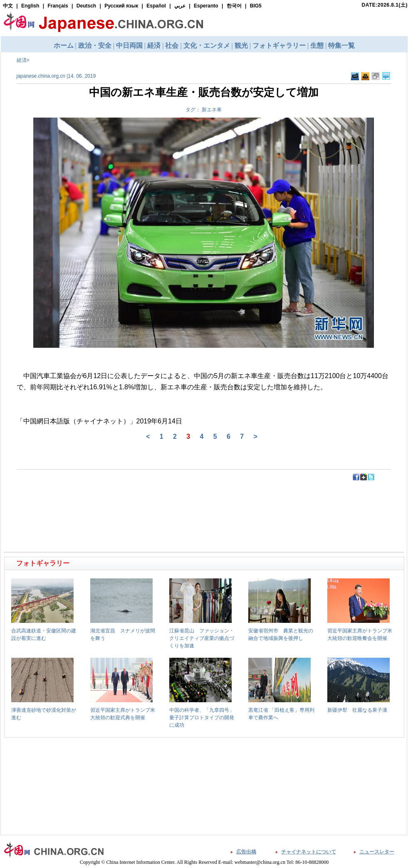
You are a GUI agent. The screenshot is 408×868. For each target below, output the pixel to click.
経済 (22, 60)
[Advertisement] (105, 500)
